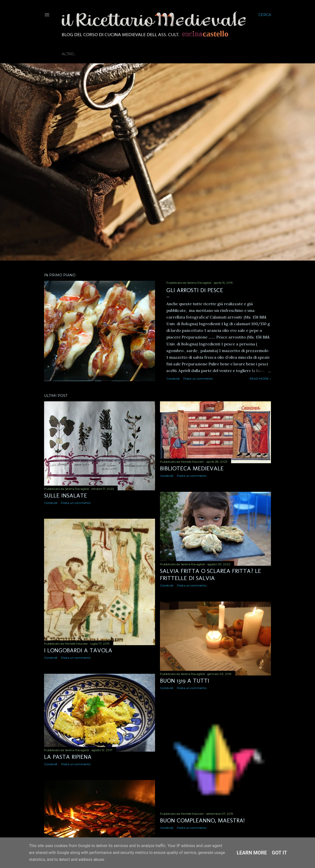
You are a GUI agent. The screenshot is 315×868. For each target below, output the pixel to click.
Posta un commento (198, 379)
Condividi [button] (173, 379)
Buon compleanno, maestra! (202, 820)
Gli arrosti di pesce (195, 290)
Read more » (260, 379)
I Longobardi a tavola (78, 650)
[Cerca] (265, 15)
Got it (280, 853)
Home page (73, 54)
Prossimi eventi (152, 54)
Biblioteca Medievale (110, 54)
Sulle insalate (66, 495)
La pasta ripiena (68, 757)
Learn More (252, 853)
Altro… (178, 54)
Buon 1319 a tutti (185, 681)
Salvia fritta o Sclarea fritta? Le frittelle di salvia (211, 574)
